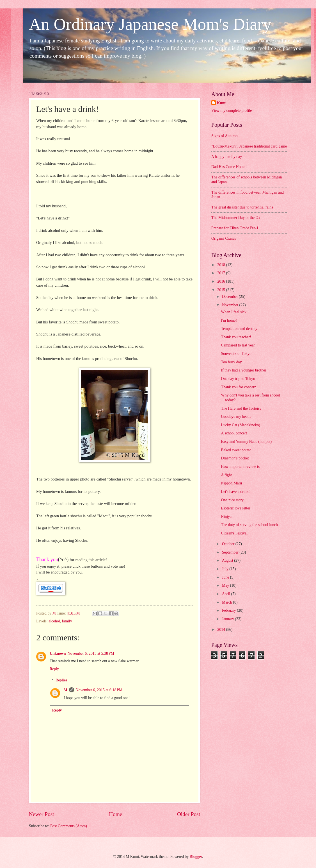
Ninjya (226, 517)
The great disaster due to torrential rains (242, 207)
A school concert (234, 433)
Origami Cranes (224, 238)
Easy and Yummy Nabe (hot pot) (246, 442)
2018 (222, 265)
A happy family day (227, 157)
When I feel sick (234, 312)
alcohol (54, 621)
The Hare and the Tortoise (241, 408)
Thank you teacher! (236, 337)
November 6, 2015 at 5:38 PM (91, 653)
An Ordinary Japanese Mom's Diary (150, 24)
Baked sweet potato (236, 450)
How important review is (240, 467)
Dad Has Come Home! (229, 167)
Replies (61, 680)
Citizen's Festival (234, 533)
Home (115, 814)
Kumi (222, 103)
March (227, 602)
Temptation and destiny (239, 329)
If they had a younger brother (243, 370)
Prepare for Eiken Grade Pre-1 (235, 228)
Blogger (196, 857)
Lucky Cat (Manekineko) (240, 425)
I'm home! (229, 320)
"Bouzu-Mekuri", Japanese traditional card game (249, 146)
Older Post (189, 814)
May (226, 585)
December (230, 297)
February (229, 610)
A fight (226, 475)
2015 (222, 290)
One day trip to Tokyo (238, 379)
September (231, 552)
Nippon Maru (231, 483)
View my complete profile (232, 111)
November (231, 305)
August (228, 560)
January (228, 619)
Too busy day (231, 362)
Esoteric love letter (235, 508)
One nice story (232, 500)
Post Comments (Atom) (69, 826)
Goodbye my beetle (236, 417)
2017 (222, 273)
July (226, 569)
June (226, 577)
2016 (222, 281)
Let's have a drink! (235, 492)
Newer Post (42, 814)
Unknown (58, 653)
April (227, 594)
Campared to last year (238, 345)
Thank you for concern (239, 387)
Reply (54, 669)
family (67, 621)
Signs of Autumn (225, 136)
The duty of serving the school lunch (249, 525)
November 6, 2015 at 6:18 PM (99, 690)
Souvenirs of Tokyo (236, 354)
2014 (222, 630)
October (229, 544)
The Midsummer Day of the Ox (236, 218)
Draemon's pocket (235, 458)
